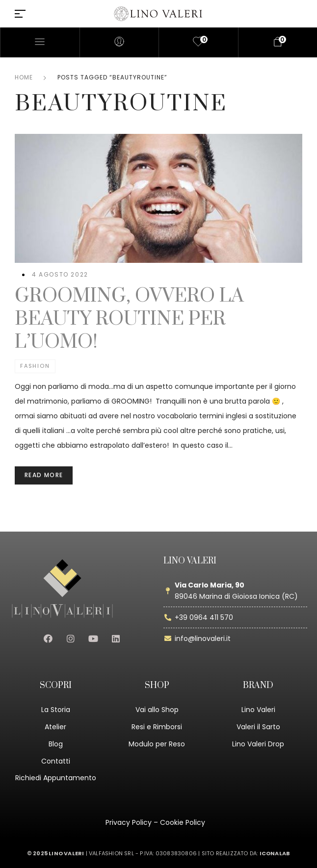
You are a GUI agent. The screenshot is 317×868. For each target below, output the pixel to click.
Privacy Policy (129, 822)
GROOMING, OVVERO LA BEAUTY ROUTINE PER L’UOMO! (129, 319)
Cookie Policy (183, 822)
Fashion (35, 366)
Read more (44, 475)
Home (24, 77)
